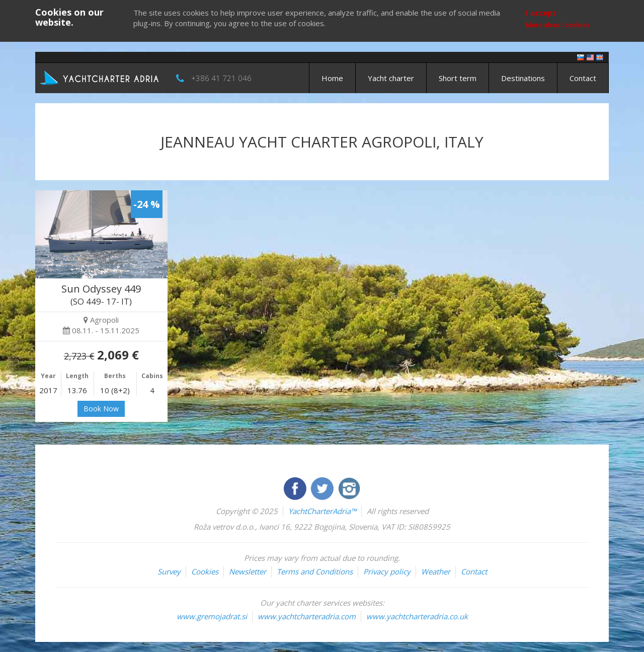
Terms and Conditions (315, 571)
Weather (436, 571)
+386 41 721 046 (221, 78)
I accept (541, 13)
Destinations (523, 78)
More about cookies (558, 25)
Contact (583, 78)
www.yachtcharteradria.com (307, 616)
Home (332, 78)
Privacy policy (387, 571)
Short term (458, 78)
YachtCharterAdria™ (322, 511)
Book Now (101, 409)
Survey (169, 571)
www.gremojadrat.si (212, 616)
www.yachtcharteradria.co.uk (417, 616)
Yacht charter (391, 78)
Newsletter (248, 571)
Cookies (205, 571)
